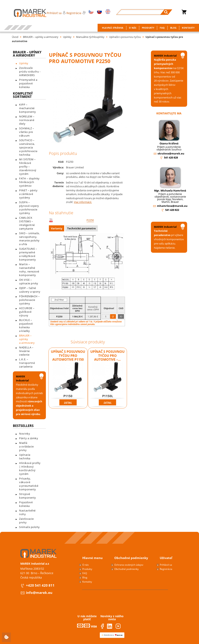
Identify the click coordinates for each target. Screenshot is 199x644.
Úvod (15, 37)
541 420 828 (171, 157)
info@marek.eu (39, 593)
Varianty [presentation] (57, 228)
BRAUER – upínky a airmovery (41, 37)
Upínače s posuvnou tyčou (125, 37)
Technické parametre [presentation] (81, 228)
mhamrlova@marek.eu (172, 206)
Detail (68, 403)
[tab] (57, 229)
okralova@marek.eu (171, 153)
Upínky (67, 37)
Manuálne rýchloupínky (90, 37)
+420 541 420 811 (40, 585)
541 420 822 (172, 210)
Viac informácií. (83, 202)
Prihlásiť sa (56, 13)
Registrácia (76, 13)
